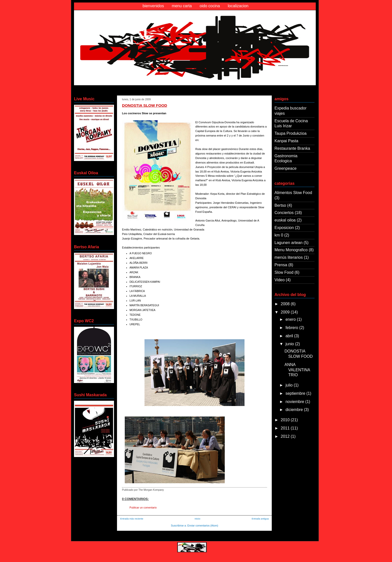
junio (290, 344)
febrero (292, 328)
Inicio (198, 519)
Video (280, 280)
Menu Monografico (291, 250)
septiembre (296, 393)
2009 (286, 312)
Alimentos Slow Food (293, 193)
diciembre (295, 410)
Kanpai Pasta (286, 141)
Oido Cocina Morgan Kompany (117, 21)
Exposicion (284, 228)
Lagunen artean (288, 243)
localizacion (238, 6)
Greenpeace (285, 168)
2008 (286, 304)
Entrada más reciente (132, 519)
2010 (286, 420)
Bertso (280, 205)
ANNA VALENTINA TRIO (297, 370)
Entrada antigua (260, 519)
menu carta (182, 6)
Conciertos (284, 213)
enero (291, 319)
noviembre (295, 402)
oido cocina (210, 6)
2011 (286, 428)
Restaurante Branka (292, 148)
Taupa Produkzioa (290, 133)
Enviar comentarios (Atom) (203, 526)
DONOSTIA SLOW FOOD (144, 105)
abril (290, 336)
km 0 (279, 235)
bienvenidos (153, 6)
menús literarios (289, 257)
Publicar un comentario (143, 507)
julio (290, 385)
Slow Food (284, 272)
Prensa (281, 265)
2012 (286, 436)
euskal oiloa (285, 220)
